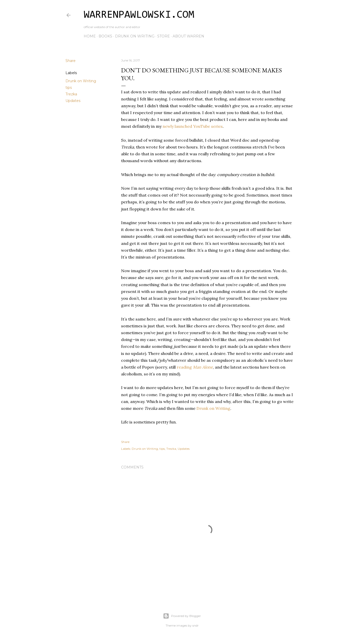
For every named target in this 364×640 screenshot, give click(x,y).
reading (195, 367)
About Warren (188, 36)
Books (105, 36)
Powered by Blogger (182, 616)
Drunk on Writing (135, 36)
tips (69, 88)
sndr (196, 625)
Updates (73, 101)
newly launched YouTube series (193, 126)
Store (164, 36)
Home (90, 36)
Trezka (71, 94)
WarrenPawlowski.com (139, 15)
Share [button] (71, 61)
